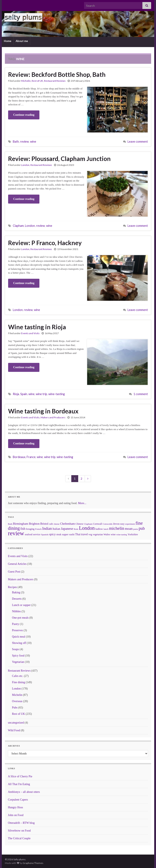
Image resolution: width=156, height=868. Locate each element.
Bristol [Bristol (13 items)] (44, 524)
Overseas (17, 701)
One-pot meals (20, 618)
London (25, 165)
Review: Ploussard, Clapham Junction (59, 159)
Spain (24, 394)
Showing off (19, 643)
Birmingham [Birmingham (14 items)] (21, 524)
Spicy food (18, 656)
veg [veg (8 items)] (90, 534)
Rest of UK (37, 81)
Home (8, 41)
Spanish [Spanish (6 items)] (45, 534)
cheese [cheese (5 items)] (56, 524)
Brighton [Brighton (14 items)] (34, 524)
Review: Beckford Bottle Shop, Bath (57, 74)
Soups (15, 649)
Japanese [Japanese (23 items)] (67, 529)
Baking (16, 592)
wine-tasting (57, 394)
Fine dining (18, 682)
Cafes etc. (18, 676)
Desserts (17, 599)
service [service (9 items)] (37, 534)
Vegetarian (18, 662)
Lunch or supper (21, 605)
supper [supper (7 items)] (65, 534)
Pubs (15, 708)
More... (82, 503)
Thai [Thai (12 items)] (78, 534)
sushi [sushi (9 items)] (72, 534)
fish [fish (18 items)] (23, 529)
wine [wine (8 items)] (113, 534)
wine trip (41, 394)
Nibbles (16, 611)
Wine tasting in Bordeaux (43, 411)
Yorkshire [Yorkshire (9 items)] (133, 534)
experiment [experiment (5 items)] (130, 524)
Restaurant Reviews (55, 81)
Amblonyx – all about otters (24, 792)
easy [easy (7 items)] (122, 524)
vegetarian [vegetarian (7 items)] (98, 534)
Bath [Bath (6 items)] (10, 524)
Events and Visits (30, 333)
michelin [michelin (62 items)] (117, 528)
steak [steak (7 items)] (59, 534)
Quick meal (19, 637)
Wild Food (14, 730)
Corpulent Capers (18, 800)
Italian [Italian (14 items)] (56, 529)
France (31, 457)
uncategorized (16, 723)
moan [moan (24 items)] (129, 529)
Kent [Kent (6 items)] (76, 529)
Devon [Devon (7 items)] (116, 524)
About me (22, 41)
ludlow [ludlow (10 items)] (99, 529)
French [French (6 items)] (38, 529)
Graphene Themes (33, 863)
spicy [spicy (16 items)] (52, 534)
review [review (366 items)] (16, 533)
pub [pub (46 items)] (142, 528)
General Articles (17, 564)
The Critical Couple (19, 838)
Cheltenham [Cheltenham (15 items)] (68, 524)
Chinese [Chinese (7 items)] (79, 524)
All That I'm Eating (19, 784)
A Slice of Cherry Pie (20, 776)
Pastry (16, 624)
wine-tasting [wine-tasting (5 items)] (122, 535)
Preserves (17, 630)
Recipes (12, 587)
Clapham (18, 226)
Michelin (26, 81)
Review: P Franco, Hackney (45, 243)
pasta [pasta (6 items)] (136, 529)
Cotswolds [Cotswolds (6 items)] (107, 524)
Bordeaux (19, 457)
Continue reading (24, 115)
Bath (16, 142)
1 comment (141, 394)
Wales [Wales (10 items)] (107, 534)
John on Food (16, 815)
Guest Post (14, 572)
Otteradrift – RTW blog (21, 823)
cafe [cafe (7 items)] (51, 524)
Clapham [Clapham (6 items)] (88, 524)
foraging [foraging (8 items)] (30, 529)
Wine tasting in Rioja (37, 327)
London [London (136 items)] (87, 528)
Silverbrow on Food (19, 831)
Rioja (16, 394)
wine (33, 142)
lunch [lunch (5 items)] (106, 529)
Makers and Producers (53, 417)
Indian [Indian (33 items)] (47, 528)
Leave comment (138, 142)
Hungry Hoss (15, 807)
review (24, 142)
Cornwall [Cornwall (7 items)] (97, 524)
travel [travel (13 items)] (84, 534)
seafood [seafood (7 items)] (29, 534)
